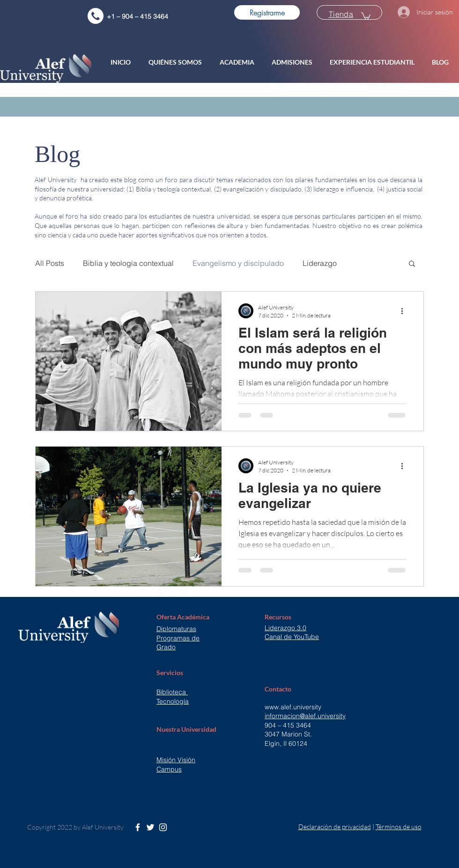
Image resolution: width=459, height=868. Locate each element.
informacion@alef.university (305, 716)
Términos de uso (399, 827)
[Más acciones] (405, 311)
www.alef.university (293, 707)
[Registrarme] (267, 12)
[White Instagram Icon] (163, 827)
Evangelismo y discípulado (238, 263)
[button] (177, 62)
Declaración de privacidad (335, 827)
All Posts (50, 263)
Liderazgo (320, 263)
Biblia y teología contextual (128, 263)
